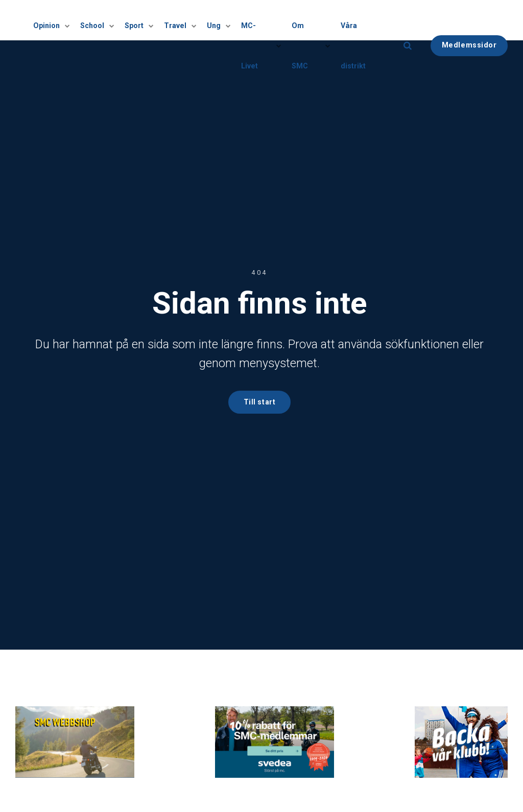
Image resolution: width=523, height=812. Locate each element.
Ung (218, 20)
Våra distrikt (362, 20)
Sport (141, 20)
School (101, 20)
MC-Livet (260, 20)
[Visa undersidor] (69, 20)
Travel (181, 20)
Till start (259, 402)
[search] (408, 20)
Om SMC (309, 20)
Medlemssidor (469, 20)
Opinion (56, 20)
